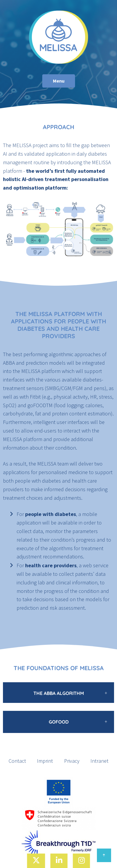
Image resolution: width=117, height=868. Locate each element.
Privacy (72, 761)
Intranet (99, 761)
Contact (17, 761)
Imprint (45, 761)
